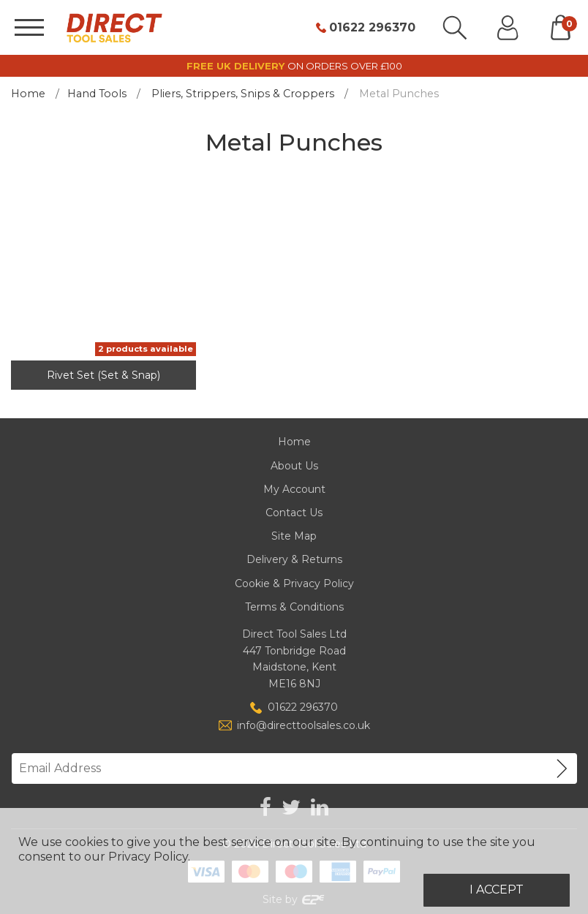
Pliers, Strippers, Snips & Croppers (243, 94)
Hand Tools (97, 94)
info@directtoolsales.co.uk (304, 725)
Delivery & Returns (294, 559)
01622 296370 (372, 28)
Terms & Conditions (294, 607)
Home (28, 94)
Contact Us (294, 513)
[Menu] (29, 27)
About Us (294, 466)
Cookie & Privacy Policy (294, 583)
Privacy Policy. (149, 857)
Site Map (294, 536)
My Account (294, 489)
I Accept (497, 890)
